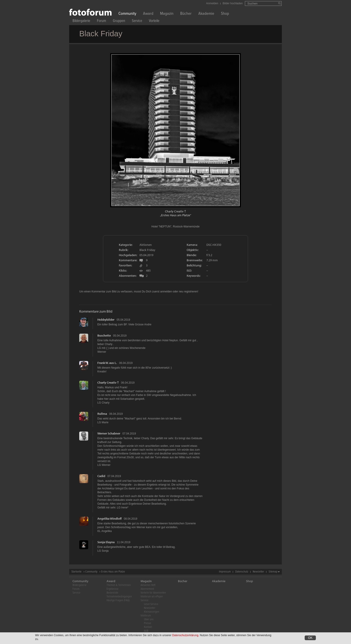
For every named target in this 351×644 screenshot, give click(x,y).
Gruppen (119, 21)
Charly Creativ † (175, 211)
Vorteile (154, 21)
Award (148, 14)
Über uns (149, 619)
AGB (146, 631)
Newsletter (258, 572)
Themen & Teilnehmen (119, 585)
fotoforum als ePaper (152, 597)
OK (310, 638)
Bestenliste (112, 593)
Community (127, 14)
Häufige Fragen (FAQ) (118, 600)
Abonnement (147, 589)
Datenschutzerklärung (185, 635)
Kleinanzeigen (152, 612)
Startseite (76, 572)
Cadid (101, 476)
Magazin (167, 14)
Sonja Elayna (106, 542)
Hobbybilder (106, 320)
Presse (148, 623)
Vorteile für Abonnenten (153, 593)
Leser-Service (151, 604)
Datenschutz (242, 572)
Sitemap (273, 572)
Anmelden (212, 3)
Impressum (225, 572)
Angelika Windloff (109, 519)
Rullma (102, 414)
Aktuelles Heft (148, 585)
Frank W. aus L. (107, 363)
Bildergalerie (81, 21)
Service (137, 21)
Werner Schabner (109, 433)
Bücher (186, 14)
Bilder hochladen (233, 3)
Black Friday (147, 250)
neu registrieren (188, 292)
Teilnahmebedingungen (119, 597)
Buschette (104, 335)
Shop (225, 14)
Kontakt (148, 627)
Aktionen (146, 245)
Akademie (206, 14)
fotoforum (146, 616)
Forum (102, 21)
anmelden (166, 292)
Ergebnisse (112, 589)
